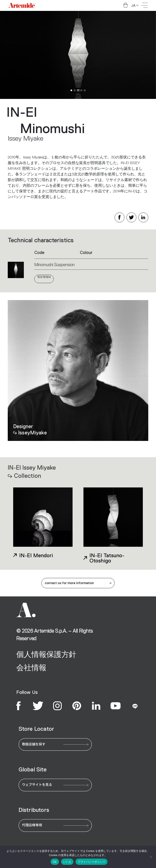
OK (55, 862)
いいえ (67, 862)
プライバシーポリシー (91, 862)
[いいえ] (151, 857)
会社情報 (31, 668)
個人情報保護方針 (46, 654)
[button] (71, 90)
